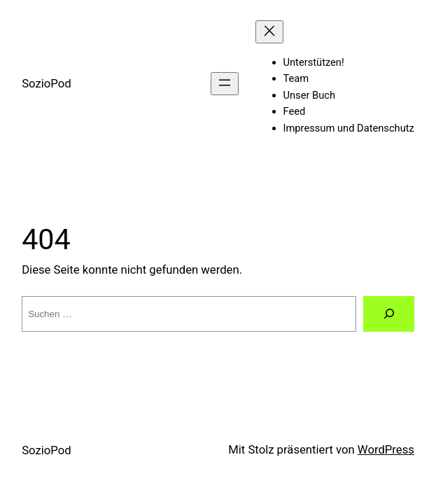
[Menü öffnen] (225, 84)
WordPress (386, 450)
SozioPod (46, 84)
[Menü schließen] (269, 32)
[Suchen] (388, 314)
